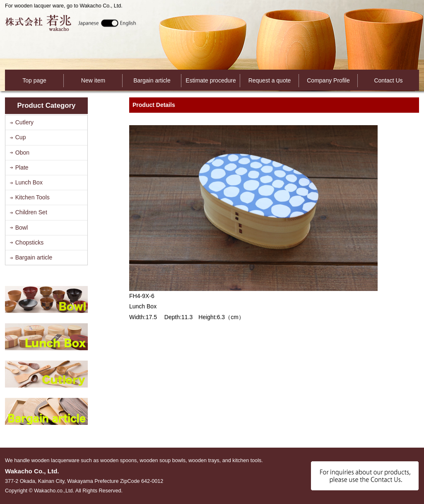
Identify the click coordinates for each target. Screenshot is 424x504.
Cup (21, 137)
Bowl (22, 228)
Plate (22, 167)
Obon (22, 153)
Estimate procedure (211, 80)
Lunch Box (29, 182)
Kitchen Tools (33, 197)
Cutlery (24, 122)
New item (93, 80)
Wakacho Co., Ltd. (71, 23)
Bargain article (152, 80)
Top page (34, 80)
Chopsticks (29, 242)
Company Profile (328, 80)
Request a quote (270, 80)
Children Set (31, 212)
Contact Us (388, 80)
